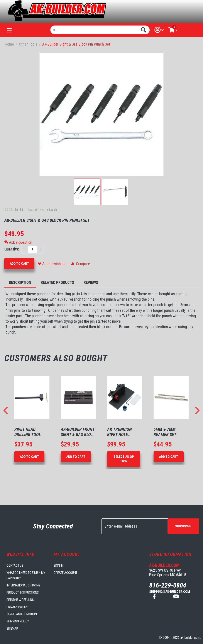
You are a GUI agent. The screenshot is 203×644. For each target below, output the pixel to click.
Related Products (57, 282)
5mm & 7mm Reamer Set (165, 432)
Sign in (58, 566)
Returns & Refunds (20, 600)
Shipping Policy (18, 621)
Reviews (91, 282)
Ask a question (18, 242)
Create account (65, 573)
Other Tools (28, 44)
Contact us (15, 566)
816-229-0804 (168, 585)
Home (9, 44)
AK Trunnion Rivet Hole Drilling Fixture (123, 432)
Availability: (36, 210)
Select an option (124, 459)
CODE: (9, 210)
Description (20, 282)
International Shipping (23, 585)
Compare (80, 264)
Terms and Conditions (23, 614)
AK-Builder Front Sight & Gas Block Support (78, 432)
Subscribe (183, 526)
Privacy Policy (17, 607)
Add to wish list (52, 264)
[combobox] (100, 30)
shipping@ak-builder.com (170, 592)
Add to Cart (19, 264)
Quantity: (12, 249)
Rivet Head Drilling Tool (28, 432)
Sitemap (12, 629)
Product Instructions (23, 593)
